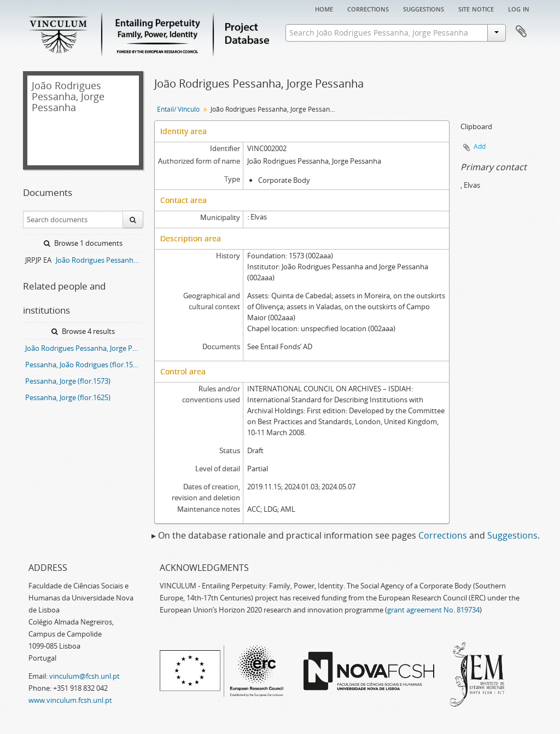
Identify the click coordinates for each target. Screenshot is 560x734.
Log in (519, 8)
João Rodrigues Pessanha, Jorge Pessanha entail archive (100, 260)
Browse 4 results (83, 331)
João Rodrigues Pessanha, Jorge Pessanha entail (84, 348)
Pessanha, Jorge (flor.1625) (68, 397)
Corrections (368, 8)
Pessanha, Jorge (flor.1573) (68, 381)
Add (480, 146)
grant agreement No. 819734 (433, 610)
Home (324, 8)
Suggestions (424, 8)
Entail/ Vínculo (178, 109)
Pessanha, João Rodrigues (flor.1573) (84, 365)
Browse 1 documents (83, 243)
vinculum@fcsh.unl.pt (84, 676)
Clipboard (521, 32)
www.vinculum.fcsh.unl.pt (70, 700)
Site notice (476, 8)
